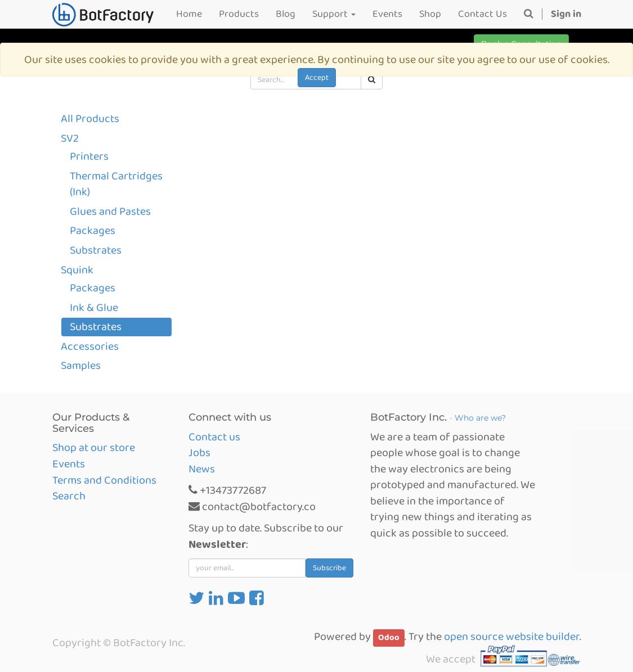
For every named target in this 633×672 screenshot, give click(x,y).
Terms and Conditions (104, 480)
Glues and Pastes (110, 211)
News (202, 469)
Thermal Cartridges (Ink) (116, 184)
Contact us (214, 437)
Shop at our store (94, 448)
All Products (90, 119)
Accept (317, 78)
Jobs (199, 453)
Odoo (389, 638)
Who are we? (480, 418)
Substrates (96, 250)
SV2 (70, 138)
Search (69, 496)
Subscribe (329, 568)
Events (69, 464)
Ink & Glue (94, 308)
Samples (81, 366)
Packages (93, 231)
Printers (89, 156)
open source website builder (512, 637)
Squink (77, 270)
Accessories (90, 346)
